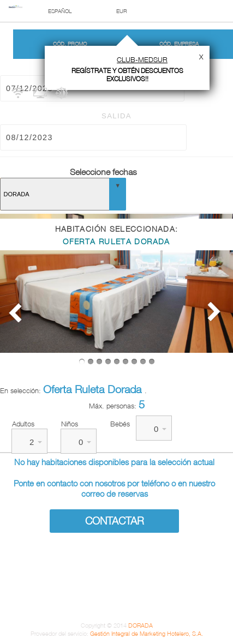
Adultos (23, 424)
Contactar (115, 521)
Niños (70, 424)
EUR (122, 11)
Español (60, 11)
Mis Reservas (225, 43)
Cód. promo (70, 44)
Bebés (120, 424)
